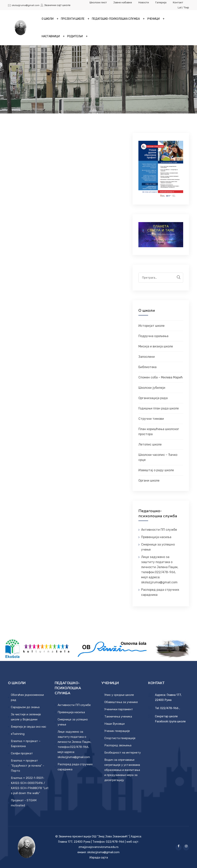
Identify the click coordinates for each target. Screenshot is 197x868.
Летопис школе (150, 444)
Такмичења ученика (118, 717)
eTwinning (18, 734)
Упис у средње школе (119, 695)
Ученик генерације (117, 731)
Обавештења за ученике (121, 702)
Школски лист (98, 2)
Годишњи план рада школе (159, 408)
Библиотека (147, 367)
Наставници (51, 36)
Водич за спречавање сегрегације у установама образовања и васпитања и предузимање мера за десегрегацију (122, 770)
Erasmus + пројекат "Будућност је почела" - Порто (28, 766)
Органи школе (149, 481)
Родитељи (75, 36)
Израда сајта (99, 857)
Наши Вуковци (114, 724)
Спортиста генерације (120, 738)
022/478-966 (169, 708)
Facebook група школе (170, 721)
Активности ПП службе (159, 530)
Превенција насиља (156, 537)
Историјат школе (151, 326)
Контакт (178, 2)
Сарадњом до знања (25, 707)
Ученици (153, 19)
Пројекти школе (73, 19)
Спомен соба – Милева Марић (161, 377)
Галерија (161, 2)
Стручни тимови (151, 419)
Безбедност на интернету (123, 753)
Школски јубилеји (152, 388)
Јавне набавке (123, 2)
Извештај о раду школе (156, 470)
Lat (180, 8)
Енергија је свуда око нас (29, 727)
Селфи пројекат (22, 753)
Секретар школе (166, 716)
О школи (48, 19)
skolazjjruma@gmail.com (26, 5)
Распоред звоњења (118, 745)
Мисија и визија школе (156, 346)
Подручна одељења (153, 336)
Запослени (147, 357)
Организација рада (153, 398)
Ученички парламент (119, 709)
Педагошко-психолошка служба (116, 19)
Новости (144, 2)
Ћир (186, 8)
